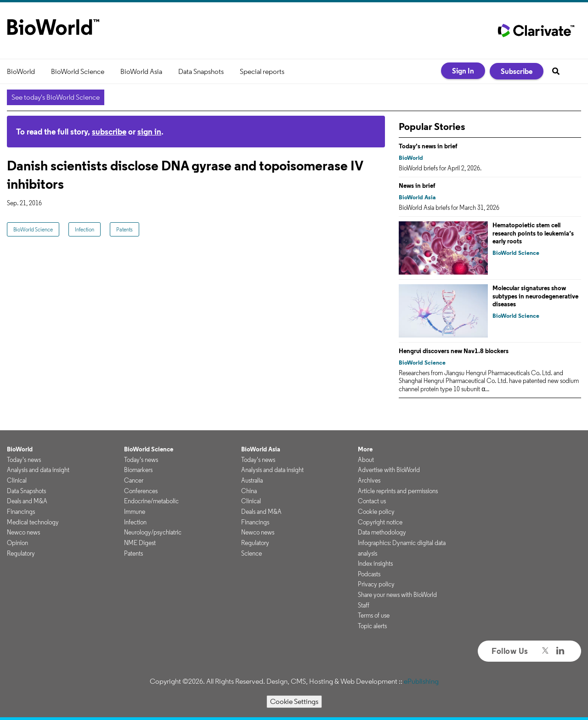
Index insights (375, 563)
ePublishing (421, 681)
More (365, 449)
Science (252, 553)
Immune (135, 512)
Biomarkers (138, 470)
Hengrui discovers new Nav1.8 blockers (454, 351)
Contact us (372, 501)
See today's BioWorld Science (56, 97)
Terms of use (374, 615)
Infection (85, 229)
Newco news (23, 532)
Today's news (24, 460)
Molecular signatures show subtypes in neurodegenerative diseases (535, 296)
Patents (124, 229)
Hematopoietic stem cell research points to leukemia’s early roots (533, 233)
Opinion (17, 543)
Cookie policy (376, 512)
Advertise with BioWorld (389, 470)
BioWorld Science (78, 71)
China (249, 491)
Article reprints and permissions (398, 491)
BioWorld (21, 71)
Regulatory (21, 553)
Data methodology (382, 532)
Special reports (262, 71)
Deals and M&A (27, 501)
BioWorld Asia (141, 71)
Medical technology (33, 522)
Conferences (141, 491)
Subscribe (517, 71)
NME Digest (140, 543)
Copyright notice (380, 522)
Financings (21, 512)
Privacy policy (376, 584)
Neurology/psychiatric (153, 532)
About (366, 460)
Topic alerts (372, 626)
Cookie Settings (294, 701)
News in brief (417, 186)
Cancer (134, 480)
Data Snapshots (201, 71)
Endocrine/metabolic (151, 501)
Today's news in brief (428, 146)
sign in (149, 132)
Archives (369, 480)
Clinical (17, 480)
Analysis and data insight (38, 470)
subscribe (109, 132)
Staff (364, 605)
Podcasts (369, 574)
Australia (252, 480)
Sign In (463, 71)
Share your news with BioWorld (397, 595)
